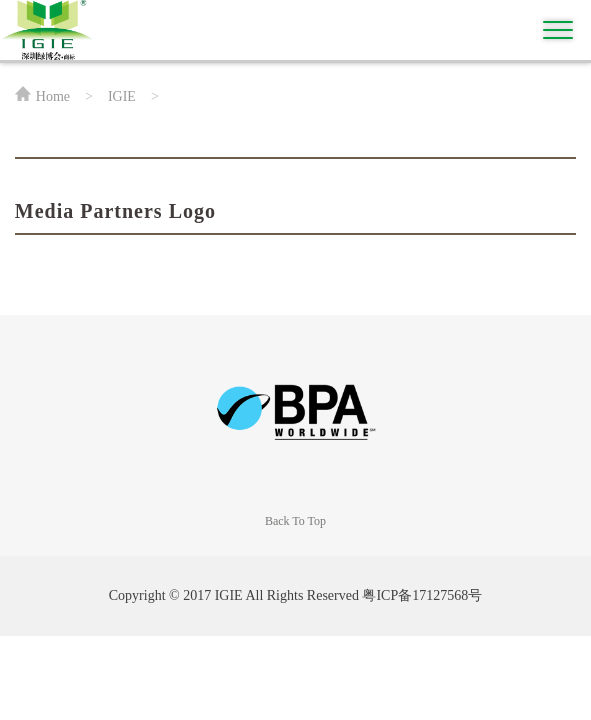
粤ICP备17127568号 (422, 595)
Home (53, 96)
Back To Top (295, 521)
